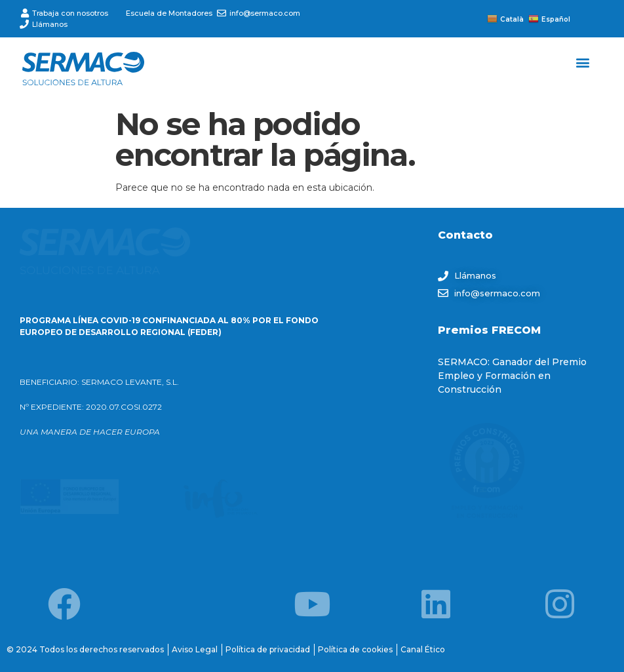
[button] (583, 62)
